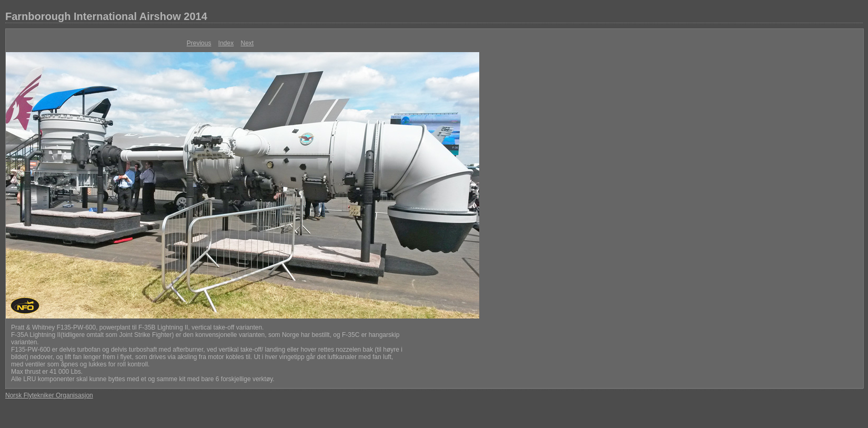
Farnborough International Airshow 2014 (106, 16)
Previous (199, 43)
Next (248, 43)
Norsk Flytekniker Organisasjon (49, 395)
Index (226, 43)
